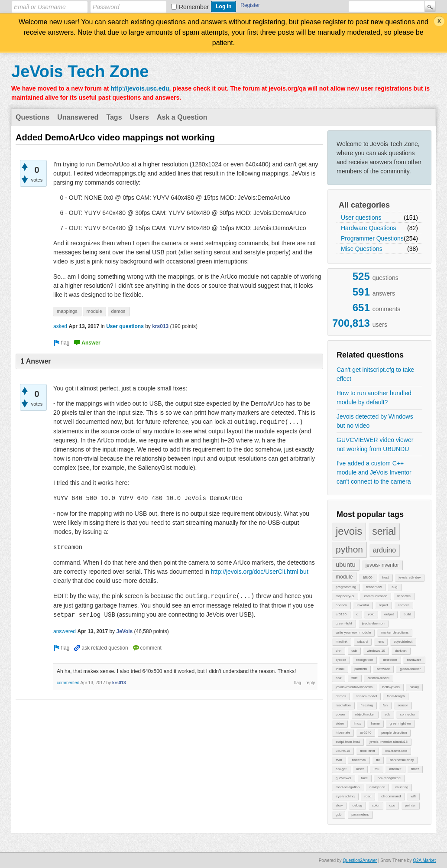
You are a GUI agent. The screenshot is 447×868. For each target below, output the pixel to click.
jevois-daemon (373, 623)
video (340, 723)
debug (357, 805)
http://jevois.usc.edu (140, 88)
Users (139, 117)
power (340, 714)
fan (385, 705)
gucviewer (343, 778)
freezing (366, 705)
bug (394, 587)
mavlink (342, 642)
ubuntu (346, 564)
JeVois (124, 631)
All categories (364, 205)
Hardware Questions (369, 228)
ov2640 (366, 733)
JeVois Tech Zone (80, 72)
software (383, 669)
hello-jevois (391, 687)
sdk (387, 714)
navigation (377, 787)
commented (68, 683)
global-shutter (410, 669)
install (340, 669)
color (376, 805)
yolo (371, 614)
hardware (414, 660)
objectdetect (403, 642)
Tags (114, 117)
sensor (403, 705)
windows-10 (376, 651)
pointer (410, 805)
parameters (360, 814)
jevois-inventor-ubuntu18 (389, 742)
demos (341, 696)
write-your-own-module (353, 632)
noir (338, 678)
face (364, 778)
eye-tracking (345, 796)
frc (378, 760)
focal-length (396, 696)
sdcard (363, 642)
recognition (364, 660)
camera (404, 605)
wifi (413, 796)
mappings (67, 311)
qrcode (341, 660)
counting (402, 787)
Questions (32, 117)
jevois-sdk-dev (410, 577)
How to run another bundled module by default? (374, 398)
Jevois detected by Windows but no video (375, 421)
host (385, 577)
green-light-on (400, 723)
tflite (355, 678)
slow (339, 805)
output (389, 614)
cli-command (391, 796)
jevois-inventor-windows (354, 687)
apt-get (341, 769)
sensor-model (366, 696)
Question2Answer (360, 860)
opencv (341, 605)
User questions (361, 218)
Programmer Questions (372, 238)
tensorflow (374, 587)
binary (415, 687)
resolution (343, 705)
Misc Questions (362, 249)
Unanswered (78, 117)
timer (415, 769)
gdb (338, 814)
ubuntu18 (343, 751)
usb (354, 651)
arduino (384, 550)
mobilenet (368, 751)
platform (361, 669)
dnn (338, 651)
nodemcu (359, 760)
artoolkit (395, 769)
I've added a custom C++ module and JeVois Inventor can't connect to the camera (374, 472)
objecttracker (365, 714)
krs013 (160, 326)
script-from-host (348, 742)
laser (360, 769)
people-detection (394, 733)
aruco (368, 577)
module (344, 577)
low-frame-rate (396, 751)
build (407, 614)
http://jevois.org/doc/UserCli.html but (260, 572)
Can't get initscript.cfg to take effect (375, 374)
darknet (401, 651)
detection (390, 660)
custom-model (379, 678)
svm (339, 760)
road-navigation (348, 787)
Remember (194, 7)
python (349, 549)
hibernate (343, 733)
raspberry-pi (345, 596)
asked (60, 326)
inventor (363, 605)
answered (65, 631)
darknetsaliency (402, 760)
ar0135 (341, 614)
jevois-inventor (382, 565)
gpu (392, 805)
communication (376, 596)
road (368, 796)
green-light (344, 623)
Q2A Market (424, 860)
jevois (349, 531)
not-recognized (389, 778)
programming (346, 587)
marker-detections (395, 632)
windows (404, 596)
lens (381, 642)
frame (375, 723)
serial (384, 531)
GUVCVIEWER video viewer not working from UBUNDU (375, 444)
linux (357, 723)
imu (377, 769)
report (384, 605)
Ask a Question (182, 117)
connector (407, 714)
